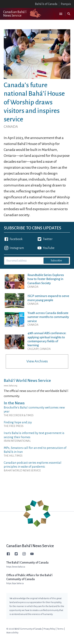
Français (66, 4)
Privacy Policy (49, 629)
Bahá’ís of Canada (46, 4)
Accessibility (12, 633)
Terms (60, 629)
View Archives (37, 361)
